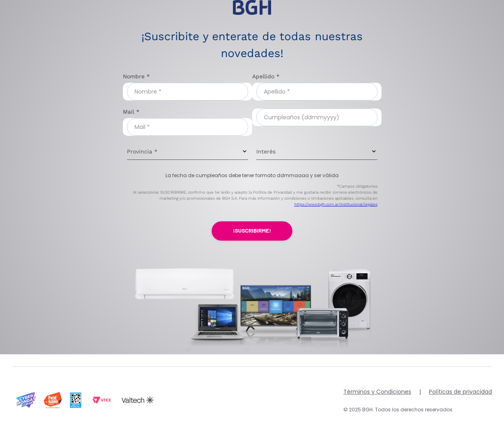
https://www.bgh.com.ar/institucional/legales (336, 204)
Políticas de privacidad (460, 392)
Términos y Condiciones (377, 392)
